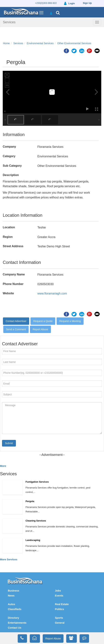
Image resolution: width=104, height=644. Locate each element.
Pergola (30, 501)
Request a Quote (43, 321)
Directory (13, 618)
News (11, 596)
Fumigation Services (37, 482)
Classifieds (15, 609)
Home (6, 43)
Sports (59, 618)
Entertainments (17, 623)
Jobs (58, 591)
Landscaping (33, 540)
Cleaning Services (36, 521)
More (3, 466)
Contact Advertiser (16, 321)
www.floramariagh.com (52, 293)
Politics (59, 609)
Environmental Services (40, 43)
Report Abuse (40, 329)
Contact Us (15, 628)
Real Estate (62, 604)
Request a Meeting (70, 321)
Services (9, 22)
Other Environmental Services (74, 43)
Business (14, 591)
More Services (9, 559)
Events (59, 596)
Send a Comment (16, 329)
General (60, 623)
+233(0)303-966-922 (46, 3)
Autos (11, 604)
